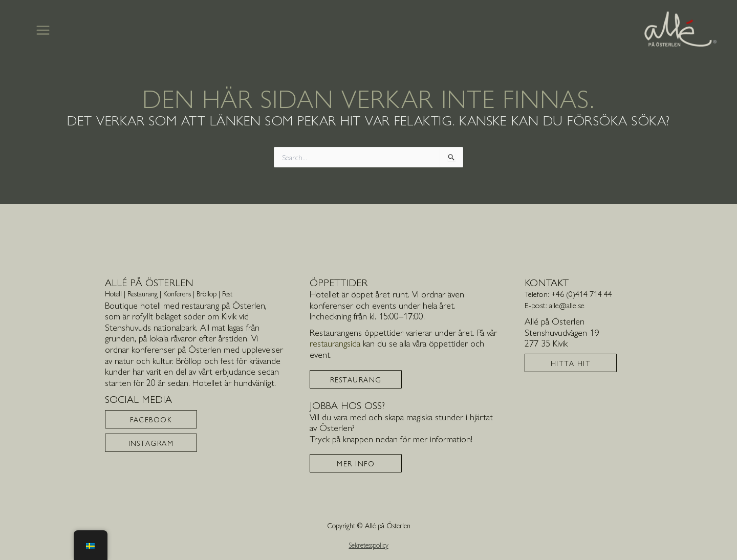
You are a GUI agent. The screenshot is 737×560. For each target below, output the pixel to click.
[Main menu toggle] (43, 30)
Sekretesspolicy (369, 545)
